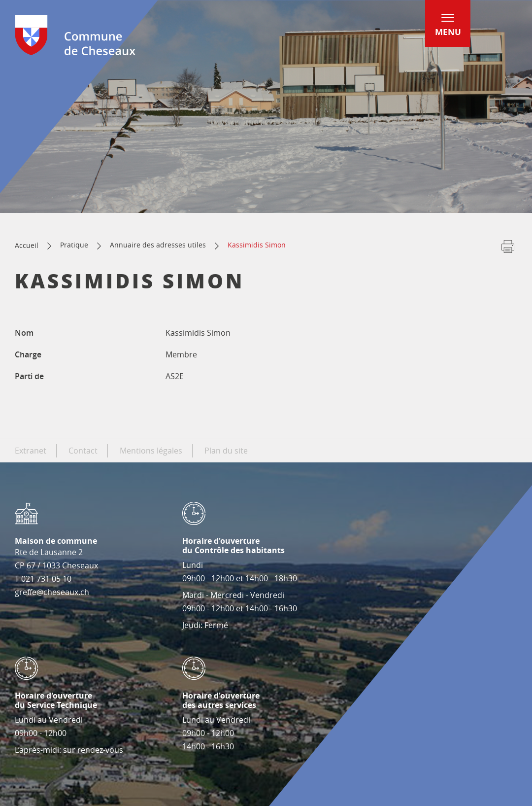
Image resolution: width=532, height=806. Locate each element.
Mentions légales (151, 451)
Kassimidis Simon (257, 245)
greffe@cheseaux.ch (52, 592)
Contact (83, 451)
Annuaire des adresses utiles (158, 245)
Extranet (31, 451)
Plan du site (226, 451)
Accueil (27, 245)
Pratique (74, 245)
